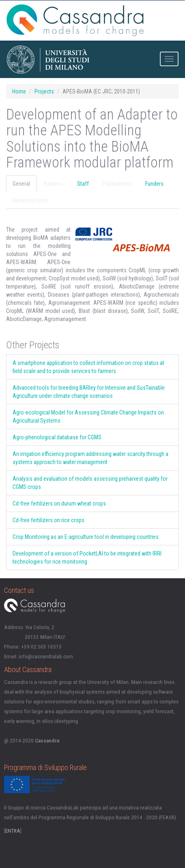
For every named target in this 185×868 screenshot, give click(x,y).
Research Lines (30, 200)
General (21, 184)
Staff (83, 184)
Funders (154, 184)
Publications (117, 184)
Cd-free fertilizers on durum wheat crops (59, 503)
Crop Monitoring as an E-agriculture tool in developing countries (86, 537)
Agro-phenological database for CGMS (57, 437)
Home (19, 91)
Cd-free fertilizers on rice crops (48, 520)
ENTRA (13, 831)
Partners (54, 184)
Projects (44, 91)
